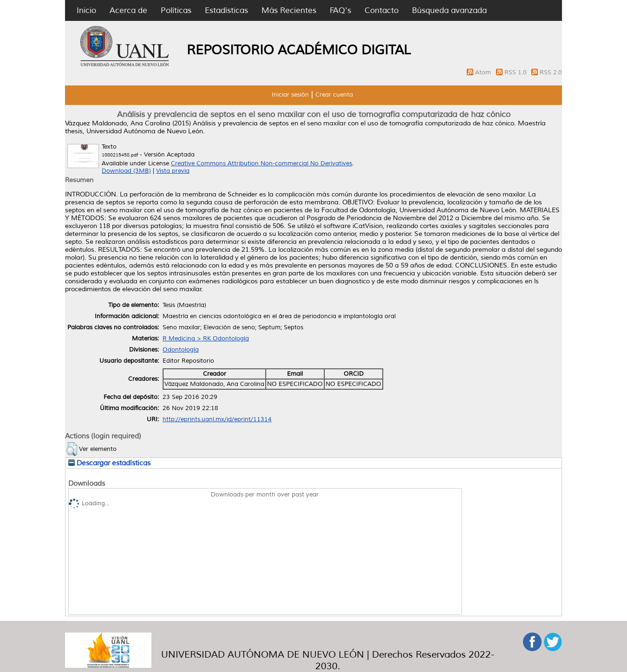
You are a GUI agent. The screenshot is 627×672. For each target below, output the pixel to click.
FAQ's (340, 10)
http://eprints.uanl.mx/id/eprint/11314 (217, 419)
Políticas (176, 10)
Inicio (86, 10)
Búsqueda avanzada (449, 10)
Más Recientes (289, 10)
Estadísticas (226, 10)
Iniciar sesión (290, 95)
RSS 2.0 (551, 72)
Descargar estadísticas (109, 463)
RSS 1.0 (516, 72)
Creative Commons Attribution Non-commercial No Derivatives (261, 163)
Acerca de (128, 10)
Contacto (382, 10)
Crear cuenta (334, 95)
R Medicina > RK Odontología (206, 339)
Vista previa (173, 171)
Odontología (181, 350)
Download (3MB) (126, 171)
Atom (484, 72)
